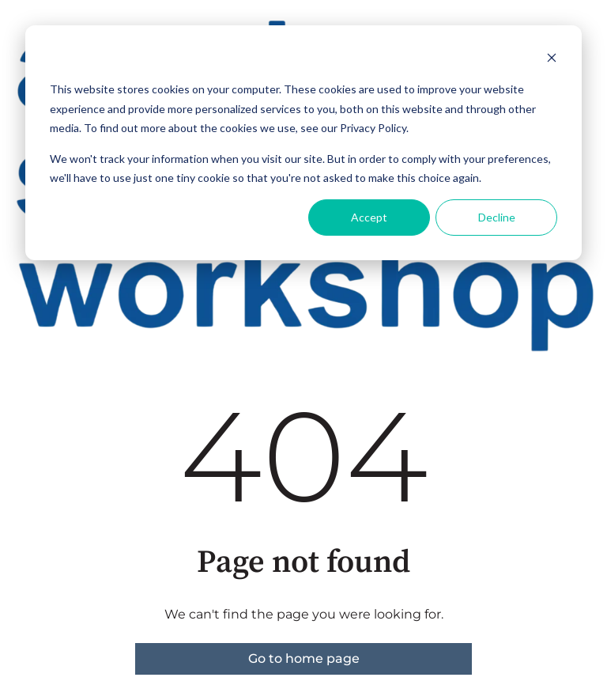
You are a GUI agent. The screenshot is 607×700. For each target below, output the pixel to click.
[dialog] (303, 143)
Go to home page (304, 658)
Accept (369, 217)
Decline (497, 217)
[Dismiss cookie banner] (552, 60)
